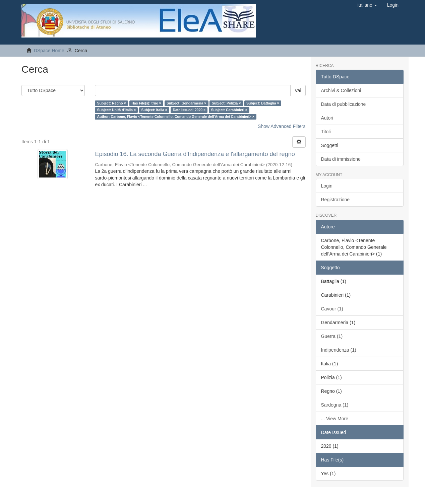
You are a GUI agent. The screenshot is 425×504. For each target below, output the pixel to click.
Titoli (326, 132)
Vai (298, 90)
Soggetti (330, 145)
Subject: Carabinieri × (229, 110)
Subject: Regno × (112, 103)
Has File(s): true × (146, 103)
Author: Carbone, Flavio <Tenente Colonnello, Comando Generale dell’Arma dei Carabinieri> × (176, 117)
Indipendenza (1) (339, 350)
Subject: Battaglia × (263, 103)
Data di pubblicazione (344, 104)
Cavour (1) (332, 309)
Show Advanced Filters (282, 126)
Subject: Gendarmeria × (186, 103)
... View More (335, 419)
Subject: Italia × (154, 110)
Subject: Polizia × (226, 103)
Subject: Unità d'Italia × (116, 110)
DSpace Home (49, 51)
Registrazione (336, 200)
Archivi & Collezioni (341, 90)
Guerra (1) (332, 336)
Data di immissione (341, 159)
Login (327, 186)
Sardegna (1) (335, 405)
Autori (327, 118)
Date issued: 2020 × (189, 110)
